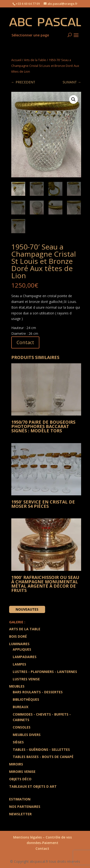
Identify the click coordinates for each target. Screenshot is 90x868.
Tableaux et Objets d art (33, 786)
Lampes (19, 664)
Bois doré (18, 636)
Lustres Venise (26, 679)
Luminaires (19, 644)
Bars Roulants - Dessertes (38, 692)
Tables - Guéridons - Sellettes (41, 749)
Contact (25, 342)
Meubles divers (27, 735)
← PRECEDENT (23, 82)
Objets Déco (20, 779)
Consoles (22, 727)
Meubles (17, 686)
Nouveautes (27, 609)
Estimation (20, 799)
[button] (73, 99)
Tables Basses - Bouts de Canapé (43, 757)
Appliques (22, 649)
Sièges (18, 742)
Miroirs (16, 764)
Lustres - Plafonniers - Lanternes (45, 672)
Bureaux (21, 707)
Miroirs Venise (22, 772)
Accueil (16, 60)
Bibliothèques (26, 699)
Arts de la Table (35, 60)
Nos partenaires (25, 807)
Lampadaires (25, 657)
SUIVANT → (72, 82)
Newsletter (20, 814)
